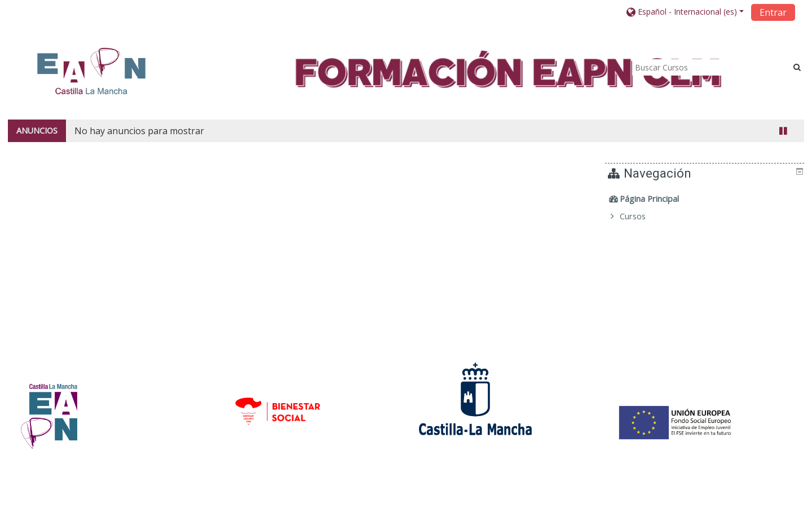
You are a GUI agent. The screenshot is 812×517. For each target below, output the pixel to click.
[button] (685, 12)
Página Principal (658, 199)
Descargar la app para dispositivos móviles (627, 505)
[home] (91, 71)
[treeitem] (706, 199)
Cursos (641, 216)
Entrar (773, 12)
